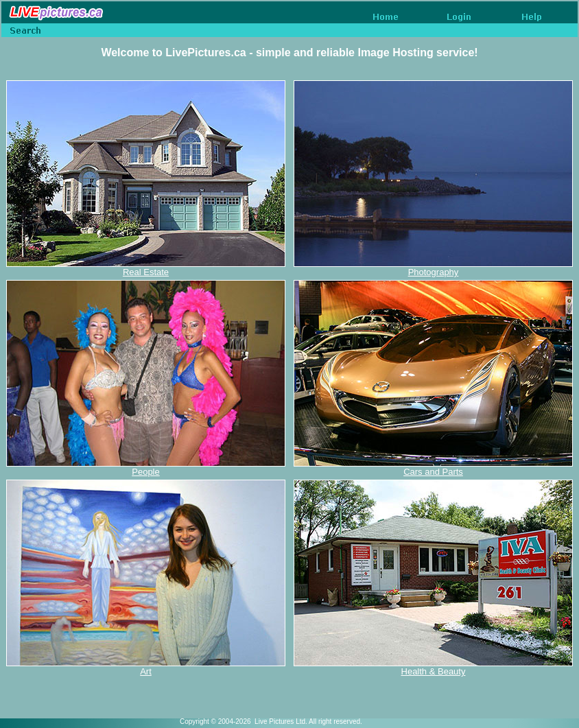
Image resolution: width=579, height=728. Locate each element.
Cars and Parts (433, 472)
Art (146, 671)
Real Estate (146, 272)
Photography (434, 272)
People (145, 472)
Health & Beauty (434, 671)
